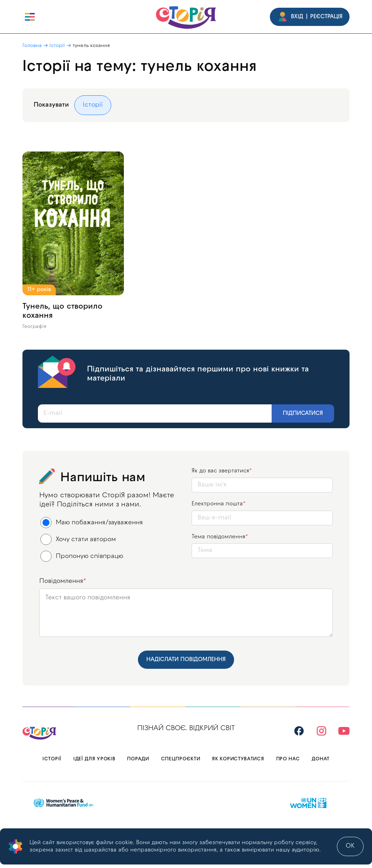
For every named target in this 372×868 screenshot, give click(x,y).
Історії (57, 46)
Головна (32, 46)
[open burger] (30, 17)
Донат (321, 759)
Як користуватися (238, 759)
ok (350, 846)
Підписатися (303, 413)
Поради (138, 759)
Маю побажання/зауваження (92, 523)
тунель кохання (91, 46)
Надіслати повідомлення (186, 660)
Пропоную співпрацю (82, 556)
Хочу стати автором (78, 539)
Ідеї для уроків (94, 759)
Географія (34, 327)
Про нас (288, 759)
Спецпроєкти (181, 759)
